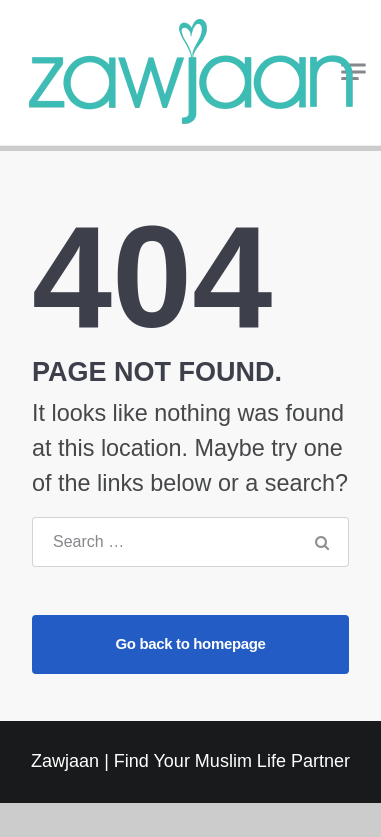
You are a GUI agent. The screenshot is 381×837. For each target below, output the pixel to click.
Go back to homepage (190, 643)
